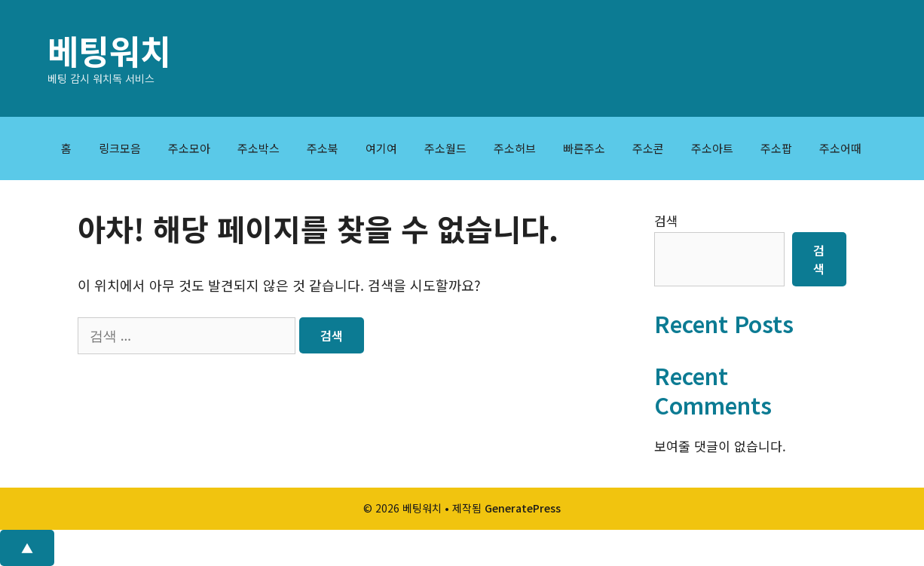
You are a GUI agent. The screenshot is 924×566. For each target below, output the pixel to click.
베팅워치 (109, 50)
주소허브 (515, 148)
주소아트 (712, 148)
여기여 (381, 148)
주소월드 (445, 148)
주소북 (323, 148)
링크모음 (120, 148)
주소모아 (189, 148)
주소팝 (776, 148)
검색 (666, 220)
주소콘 (648, 148)
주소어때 (840, 148)
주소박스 (259, 148)
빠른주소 (584, 148)
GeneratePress (523, 508)
